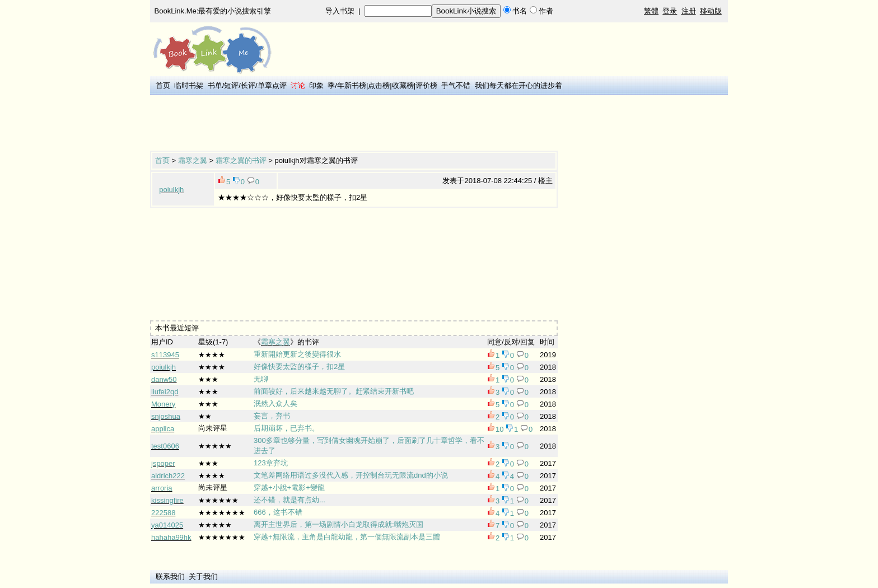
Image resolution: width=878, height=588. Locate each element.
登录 (670, 11)
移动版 (711, 11)
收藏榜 (403, 85)
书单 (215, 85)
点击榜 (379, 85)
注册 (689, 11)
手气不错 (456, 85)
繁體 (651, 11)
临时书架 (189, 85)
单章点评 (272, 85)
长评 (248, 85)
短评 (231, 85)
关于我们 (203, 577)
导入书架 (340, 11)
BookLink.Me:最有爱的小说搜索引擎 (213, 11)
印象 (316, 85)
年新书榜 (352, 85)
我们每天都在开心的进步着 (519, 85)
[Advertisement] (354, 124)
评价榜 (426, 85)
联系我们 (170, 577)
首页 (163, 85)
